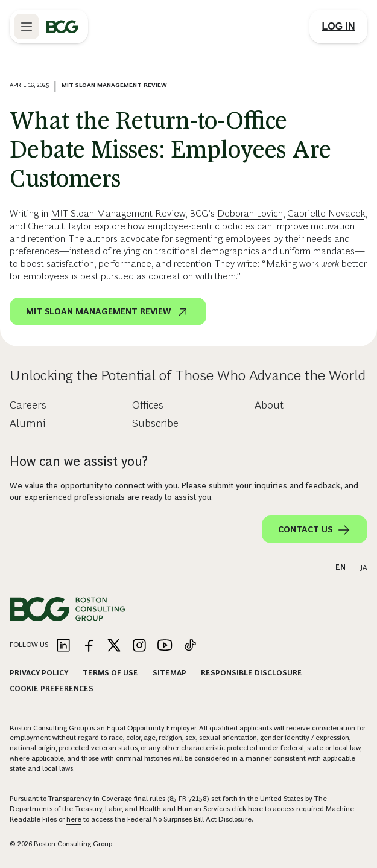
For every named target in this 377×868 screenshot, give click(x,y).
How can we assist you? (79, 461)
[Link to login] (338, 27)
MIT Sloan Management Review (118, 213)
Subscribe (155, 423)
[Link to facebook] (89, 646)
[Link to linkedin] (63, 646)
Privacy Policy (39, 673)
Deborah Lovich (250, 213)
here (255, 809)
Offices (148, 405)
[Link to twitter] (114, 646)
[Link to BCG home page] (62, 27)
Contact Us (315, 530)
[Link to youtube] (165, 646)
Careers (28, 405)
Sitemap (169, 673)
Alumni (27, 423)
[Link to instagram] (139, 646)
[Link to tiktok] (190, 646)
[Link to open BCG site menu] (27, 27)
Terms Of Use (110, 673)
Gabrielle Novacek (326, 213)
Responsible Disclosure (252, 673)
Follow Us (29, 645)
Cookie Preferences (52, 689)
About (269, 405)
